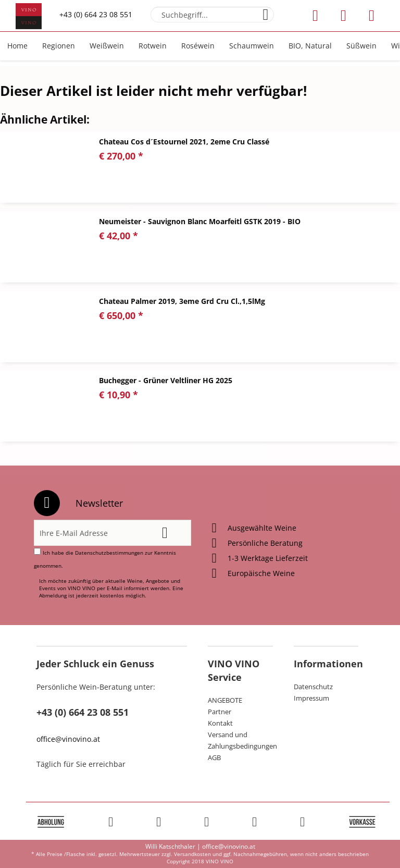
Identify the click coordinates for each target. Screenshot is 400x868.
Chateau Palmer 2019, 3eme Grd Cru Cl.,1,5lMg (182, 301)
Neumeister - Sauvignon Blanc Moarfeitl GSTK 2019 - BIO (200, 221)
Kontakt (220, 723)
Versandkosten (192, 854)
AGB (214, 757)
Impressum (311, 698)
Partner (220, 712)
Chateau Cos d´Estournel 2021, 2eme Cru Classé (184, 142)
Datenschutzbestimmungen (109, 553)
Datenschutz (313, 687)
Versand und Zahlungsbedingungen (240, 740)
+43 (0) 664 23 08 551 (96, 14)
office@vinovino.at (68, 739)
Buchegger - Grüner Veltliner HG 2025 (166, 380)
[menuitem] (212, 15)
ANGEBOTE (225, 700)
